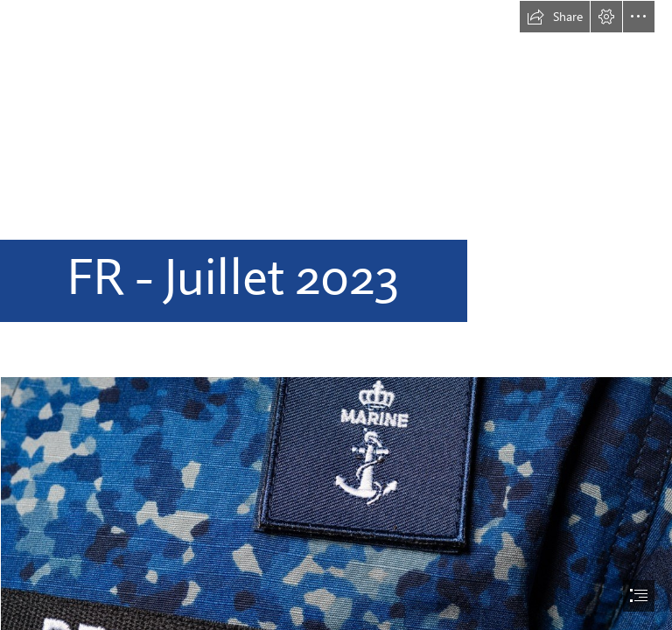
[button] (555, 17)
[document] (336, 315)
